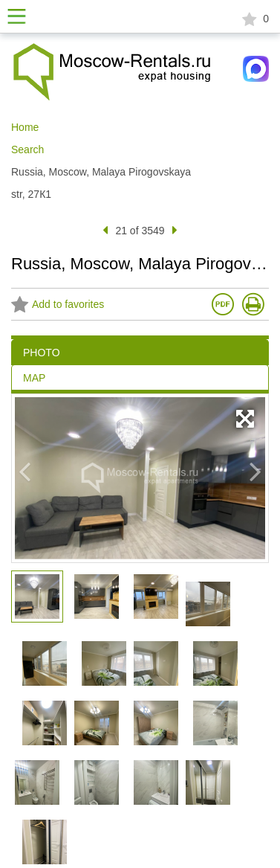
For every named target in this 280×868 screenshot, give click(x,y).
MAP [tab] (34, 378)
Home (25, 127)
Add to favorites (58, 305)
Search (27, 150)
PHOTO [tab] (42, 353)
